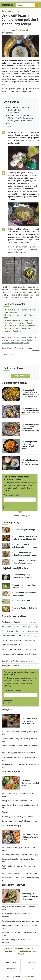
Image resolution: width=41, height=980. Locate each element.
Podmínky (18, 951)
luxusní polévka (23, 343)
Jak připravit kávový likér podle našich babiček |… (20, 873)
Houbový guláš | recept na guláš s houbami (18, 817)
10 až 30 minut (24, 30)
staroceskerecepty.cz (13, 826)
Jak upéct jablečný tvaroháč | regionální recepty (20, 855)
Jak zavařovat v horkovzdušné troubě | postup (19, 821)
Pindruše (5, 812)
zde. (34, 91)
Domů (4, 11)
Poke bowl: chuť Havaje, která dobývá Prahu (30, 783)
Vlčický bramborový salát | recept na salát (18, 801)
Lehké (4, 30)
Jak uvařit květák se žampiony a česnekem (20, 326)
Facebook (16, 516)
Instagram (26, 516)
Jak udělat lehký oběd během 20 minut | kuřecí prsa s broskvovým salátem (30, 428)
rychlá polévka (29, 340)
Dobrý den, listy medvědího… (13, 636)
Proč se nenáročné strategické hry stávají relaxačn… (29, 721)
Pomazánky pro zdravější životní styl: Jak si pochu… (30, 896)
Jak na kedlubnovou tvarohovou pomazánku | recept (30, 462)
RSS (32, 969)
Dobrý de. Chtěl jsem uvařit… (12, 645)
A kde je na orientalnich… (11, 666)
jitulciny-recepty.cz (12, 772)
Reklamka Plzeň (28, 977)
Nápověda (8, 951)
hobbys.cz (7, 710)
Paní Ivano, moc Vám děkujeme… (14, 654)
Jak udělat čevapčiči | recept (23, 530)
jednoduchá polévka (9, 343)
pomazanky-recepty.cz (14, 885)
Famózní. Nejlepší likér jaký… (13, 640)
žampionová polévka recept (23, 337)
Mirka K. (10, 348)
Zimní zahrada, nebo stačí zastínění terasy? (18, 753)
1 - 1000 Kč (13, 30)
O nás (25, 949)
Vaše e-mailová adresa (12, 495)
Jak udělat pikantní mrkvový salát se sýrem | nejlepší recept (29, 445)
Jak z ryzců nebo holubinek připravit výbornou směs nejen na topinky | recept (30, 393)
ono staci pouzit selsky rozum (13, 627)
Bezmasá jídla (13, 11)
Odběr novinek (11, 963)
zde (25, 250)
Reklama (32, 949)
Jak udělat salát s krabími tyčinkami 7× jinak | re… (20, 921)
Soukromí (27, 951)
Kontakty (17, 949)
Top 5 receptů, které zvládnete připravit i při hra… (30, 837)
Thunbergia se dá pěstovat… (12, 622)
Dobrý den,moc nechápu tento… (14, 631)
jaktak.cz (8, 949)
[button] (20, 46)
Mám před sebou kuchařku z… (13, 649)
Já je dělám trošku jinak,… (11, 661)
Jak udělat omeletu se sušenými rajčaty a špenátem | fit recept (30, 410)
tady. (25, 252)
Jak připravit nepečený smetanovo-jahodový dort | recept (23, 577)
